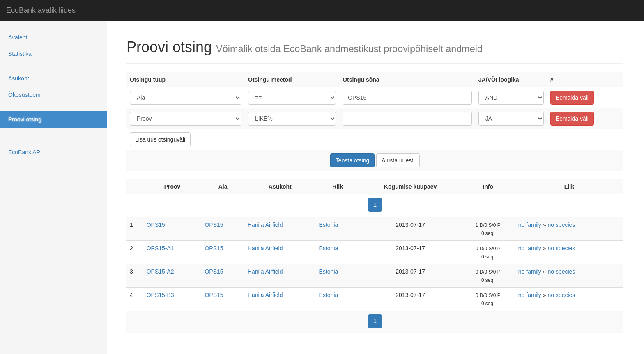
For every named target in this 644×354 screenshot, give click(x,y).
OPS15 (156, 225)
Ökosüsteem (24, 95)
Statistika (20, 54)
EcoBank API (25, 152)
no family (530, 225)
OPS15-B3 (160, 295)
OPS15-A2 (160, 272)
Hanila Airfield (265, 225)
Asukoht (19, 78)
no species (561, 225)
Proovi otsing (25, 119)
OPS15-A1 (160, 248)
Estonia (329, 225)
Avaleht (18, 37)
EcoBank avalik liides (41, 10)
